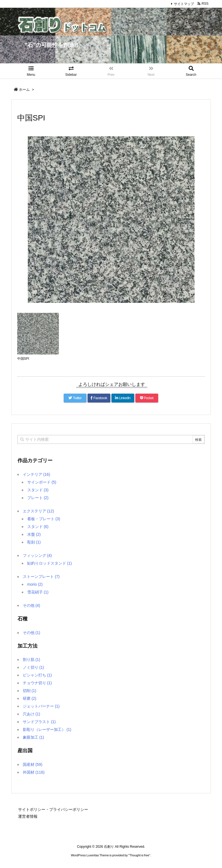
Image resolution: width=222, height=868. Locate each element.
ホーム (24, 90)
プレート (38, 498)
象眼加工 (33, 737)
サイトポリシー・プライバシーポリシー (53, 809)
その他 (32, 605)
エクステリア (38, 511)
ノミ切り (33, 667)
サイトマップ (184, 4)
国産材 (33, 764)
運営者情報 (28, 816)
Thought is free (139, 855)
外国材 (34, 772)
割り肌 (32, 660)
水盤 (34, 534)
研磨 (30, 698)
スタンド (38, 490)
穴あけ (32, 714)
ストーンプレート (41, 577)
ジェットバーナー (41, 706)
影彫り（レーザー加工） (47, 729)
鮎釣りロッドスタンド (50, 563)
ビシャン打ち (37, 675)
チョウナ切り (37, 683)
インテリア (37, 474)
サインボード (42, 482)
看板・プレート (44, 519)
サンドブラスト (39, 722)
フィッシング (37, 555)
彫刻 (34, 542)
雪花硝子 (38, 592)
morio (35, 584)
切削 (30, 691)
